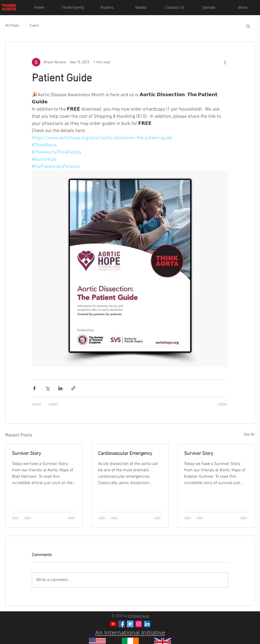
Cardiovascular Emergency (125, 454)
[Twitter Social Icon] (130, 624)
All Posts (12, 26)
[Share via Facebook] (34, 388)
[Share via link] (73, 388)
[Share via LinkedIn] (60, 388)
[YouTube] (113, 624)
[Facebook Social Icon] (122, 624)
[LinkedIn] (147, 624)
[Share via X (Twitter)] (47, 388)
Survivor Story (26, 454)
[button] (248, 26)
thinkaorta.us (139, 616)
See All (249, 435)
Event (34, 26)
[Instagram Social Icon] (139, 624)
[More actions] (225, 62)
